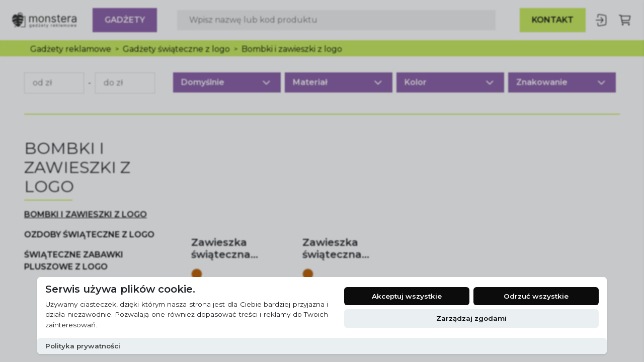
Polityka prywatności (83, 346)
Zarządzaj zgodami (471, 318)
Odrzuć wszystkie (536, 296)
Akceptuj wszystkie (407, 296)
